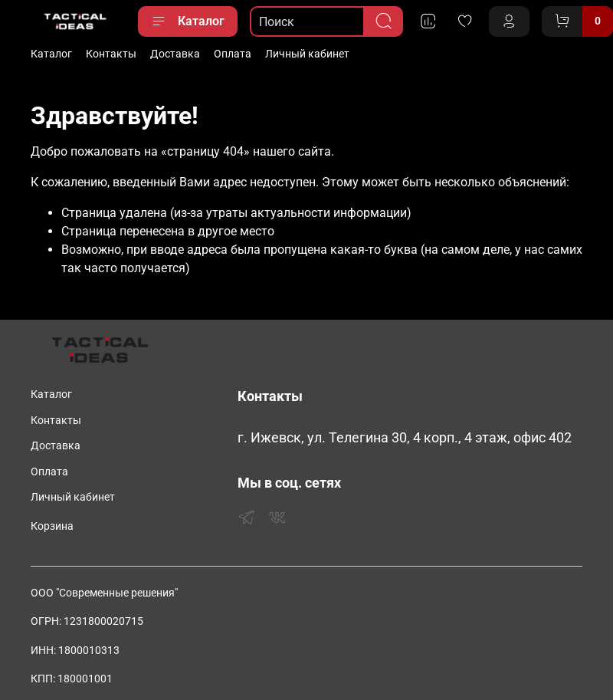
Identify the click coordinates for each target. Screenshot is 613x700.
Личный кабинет (307, 54)
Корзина (52, 526)
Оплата (233, 54)
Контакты (111, 54)
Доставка (175, 54)
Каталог (188, 21)
